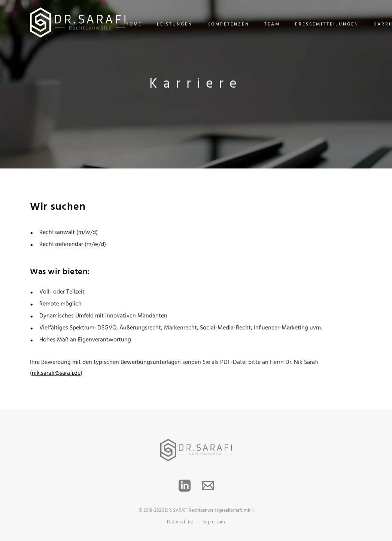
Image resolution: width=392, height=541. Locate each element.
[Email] (208, 486)
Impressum (214, 522)
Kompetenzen (228, 24)
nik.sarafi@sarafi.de (56, 373)
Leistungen (175, 24)
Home (134, 24)
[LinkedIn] (185, 486)
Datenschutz (180, 522)
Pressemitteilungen (327, 24)
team (272, 24)
